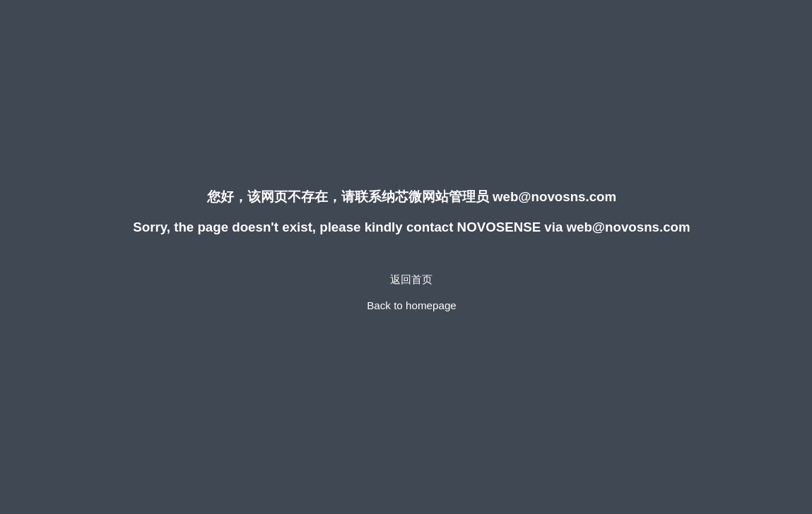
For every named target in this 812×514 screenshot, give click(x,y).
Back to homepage (412, 305)
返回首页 (411, 279)
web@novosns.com (554, 197)
